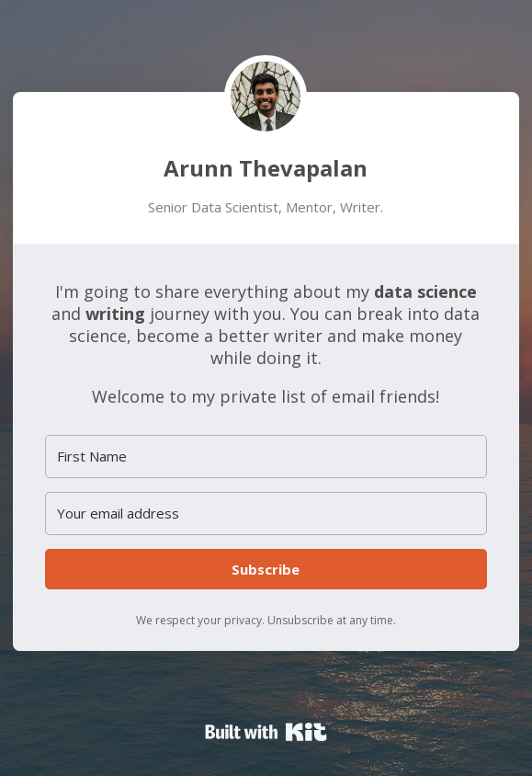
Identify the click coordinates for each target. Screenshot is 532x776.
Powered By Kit (266, 732)
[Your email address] (266, 514)
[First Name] (266, 456)
